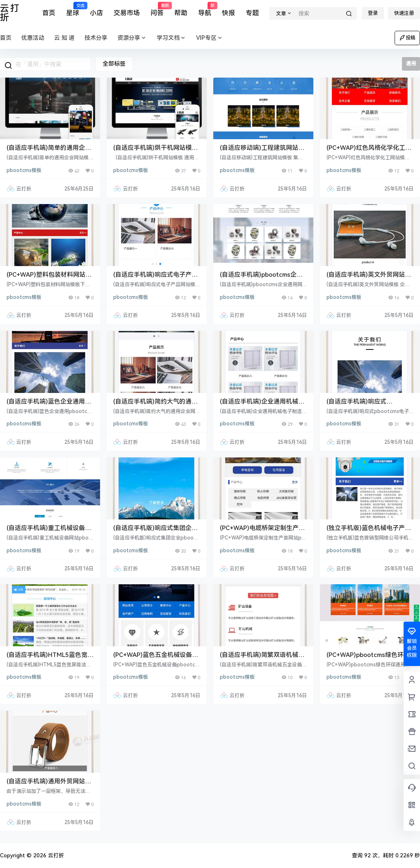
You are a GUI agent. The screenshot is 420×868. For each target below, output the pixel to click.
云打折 (55, 855)
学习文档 (171, 38)
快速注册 (404, 13)
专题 (252, 13)
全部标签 (114, 64)
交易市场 (127, 13)
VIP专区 (210, 38)
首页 (49, 13)
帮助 (181, 13)
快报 (228, 13)
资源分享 (132, 38)
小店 (96, 13)
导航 (205, 10)
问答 (157, 10)
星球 (73, 10)
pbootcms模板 (24, 170)
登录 (373, 13)
